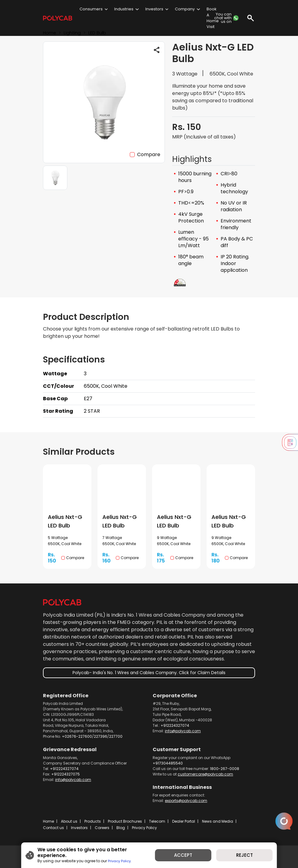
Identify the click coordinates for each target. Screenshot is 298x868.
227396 (101, 736)
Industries (124, 9)
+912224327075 (66, 774)
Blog (121, 828)
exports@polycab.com (186, 801)
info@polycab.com (183, 731)
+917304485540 (168, 763)
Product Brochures (125, 821)
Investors (154, 9)
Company (185, 9)
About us (69, 821)
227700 (116, 736)
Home (48, 821)
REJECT (251, 857)
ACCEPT (186, 857)
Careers (102, 828)
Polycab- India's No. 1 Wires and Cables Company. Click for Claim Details (149, 673)
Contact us (53, 828)
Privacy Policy (144, 828)
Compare (149, 154)
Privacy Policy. (112, 860)
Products (93, 821)
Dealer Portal (184, 821)
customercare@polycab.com (205, 774)
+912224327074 (175, 725)
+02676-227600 (77, 736)
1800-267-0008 (225, 769)
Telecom (157, 821)
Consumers (91, 9)
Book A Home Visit (213, 18)
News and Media (218, 821)
